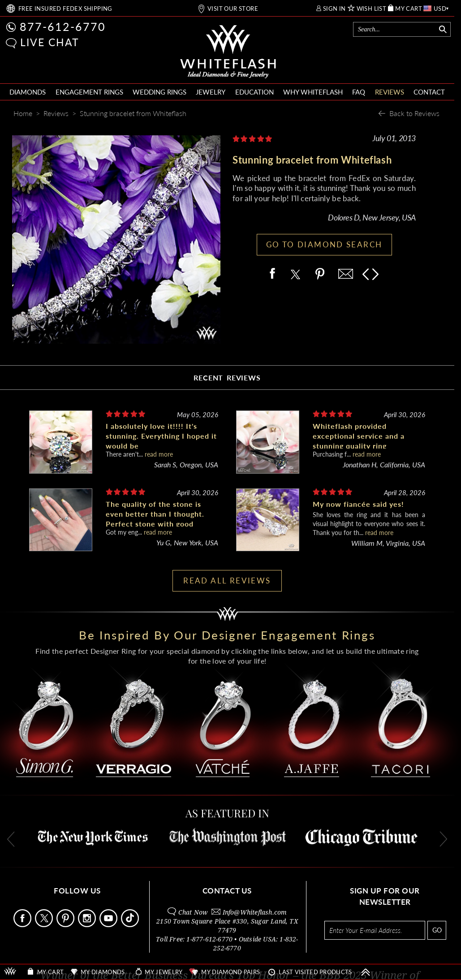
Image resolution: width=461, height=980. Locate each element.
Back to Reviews (414, 113)
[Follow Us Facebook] (23, 925)
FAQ (359, 92)
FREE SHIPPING (65, 9)
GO (437, 930)
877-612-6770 (63, 26)
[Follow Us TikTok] (131, 925)
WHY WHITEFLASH (313, 92)
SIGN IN (334, 9)
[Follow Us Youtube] (109, 925)
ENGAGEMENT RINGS (89, 92)
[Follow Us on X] (45, 925)
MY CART (409, 9)
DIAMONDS (28, 92)
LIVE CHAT (50, 42)
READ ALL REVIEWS (227, 581)
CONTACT (429, 92)
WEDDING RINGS (159, 92)
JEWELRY (211, 92)
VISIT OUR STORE (233, 9)
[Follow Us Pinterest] (66, 925)
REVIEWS (390, 92)
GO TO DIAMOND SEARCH (324, 244)
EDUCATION (254, 92)
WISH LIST (372, 9)
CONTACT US (227, 891)
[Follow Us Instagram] (88, 925)
